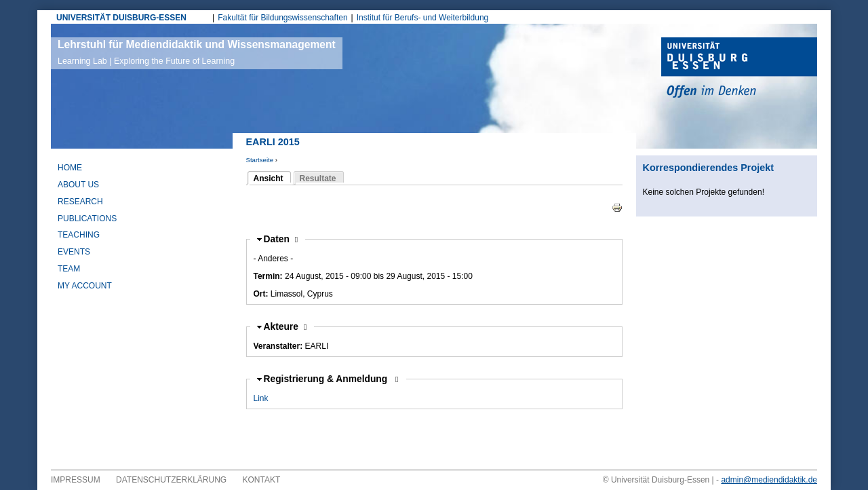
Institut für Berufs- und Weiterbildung (423, 18)
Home (70, 168)
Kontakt (262, 480)
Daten (281, 239)
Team (69, 269)
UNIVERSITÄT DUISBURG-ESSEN (121, 18)
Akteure (285, 327)
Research (80, 202)
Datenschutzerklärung (171, 480)
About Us (78, 185)
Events (74, 252)
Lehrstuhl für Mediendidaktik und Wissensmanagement (197, 52)
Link (261, 398)
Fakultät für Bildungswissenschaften (282, 18)
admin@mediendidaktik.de (769, 480)
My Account (85, 286)
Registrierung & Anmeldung (327, 379)
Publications (87, 219)
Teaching (79, 235)
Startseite (260, 160)
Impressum (76, 480)
